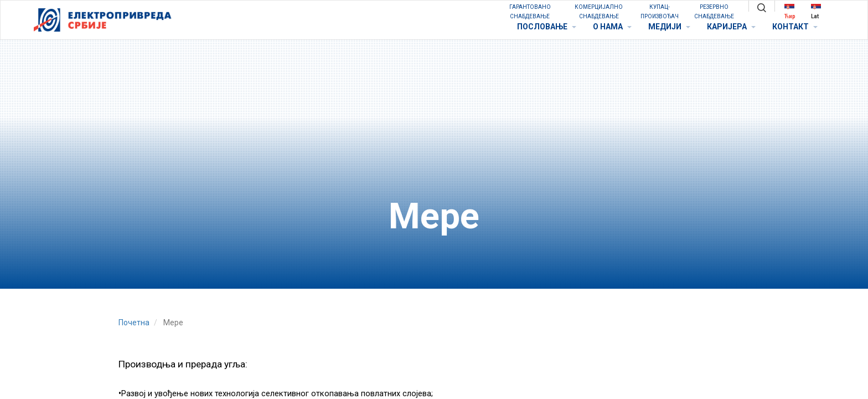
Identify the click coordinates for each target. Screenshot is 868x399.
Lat (816, 11)
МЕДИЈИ (669, 27)
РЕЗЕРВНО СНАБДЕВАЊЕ (714, 12)
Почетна (134, 323)
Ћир (790, 11)
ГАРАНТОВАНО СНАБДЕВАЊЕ (530, 12)
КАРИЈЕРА (731, 27)
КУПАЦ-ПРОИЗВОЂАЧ (660, 12)
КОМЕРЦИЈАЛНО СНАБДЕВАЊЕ (599, 12)
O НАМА (612, 27)
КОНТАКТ (795, 27)
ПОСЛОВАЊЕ (547, 27)
